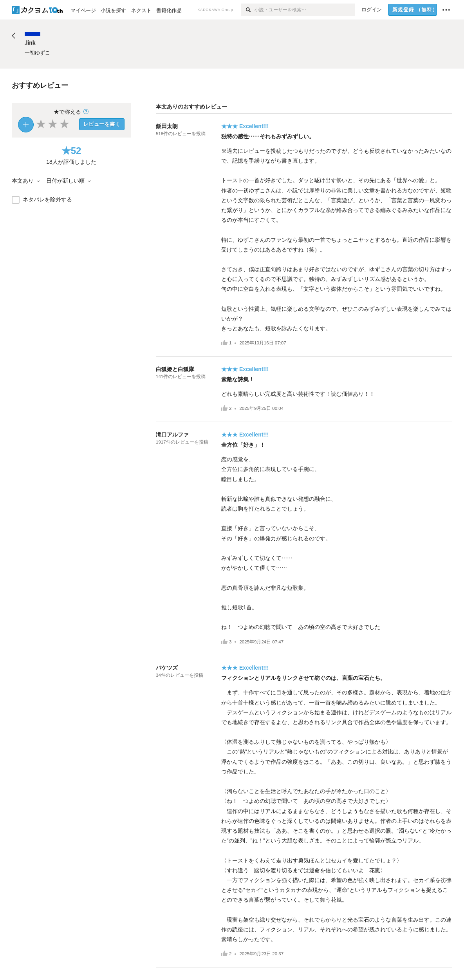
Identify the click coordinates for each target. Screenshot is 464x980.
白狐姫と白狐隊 (175, 369)
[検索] (248, 10)
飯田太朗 (167, 126)
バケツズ (167, 668)
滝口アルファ (172, 435)
